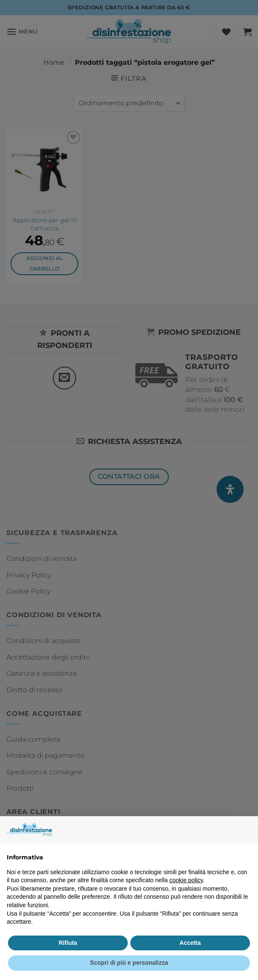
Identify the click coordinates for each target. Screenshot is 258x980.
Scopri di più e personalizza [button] (129, 963)
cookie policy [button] (186, 880)
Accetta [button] (190, 943)
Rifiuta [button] (68, 943)
